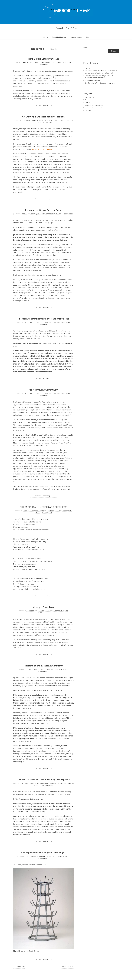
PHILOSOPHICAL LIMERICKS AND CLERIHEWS (43, 507)
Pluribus (88, 68)
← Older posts (19, 967)
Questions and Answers (46, 120)
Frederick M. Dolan (64, 62)
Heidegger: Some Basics (43, 607)
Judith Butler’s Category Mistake (43, 59)
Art (26, 322)
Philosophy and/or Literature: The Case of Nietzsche (43, 319)
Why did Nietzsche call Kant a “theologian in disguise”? (43, 780)
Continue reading (43, 105)
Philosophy (27, 62)
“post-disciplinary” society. (42, 149)
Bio (88, 37)
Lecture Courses (76, 37)
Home (46, 37)
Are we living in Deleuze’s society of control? (43, 117)
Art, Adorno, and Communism (43, 390)
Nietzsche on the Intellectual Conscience (43, 666)
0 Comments (45, 64)
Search (86, 47)
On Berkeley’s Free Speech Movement (100, 83)
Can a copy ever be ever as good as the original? (43, 853)
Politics (35, 62)
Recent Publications (59, 37)
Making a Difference (93, 80)
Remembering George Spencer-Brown (43, 210)
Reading (24, 214)
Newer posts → (67, 967)
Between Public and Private (33, 511)
